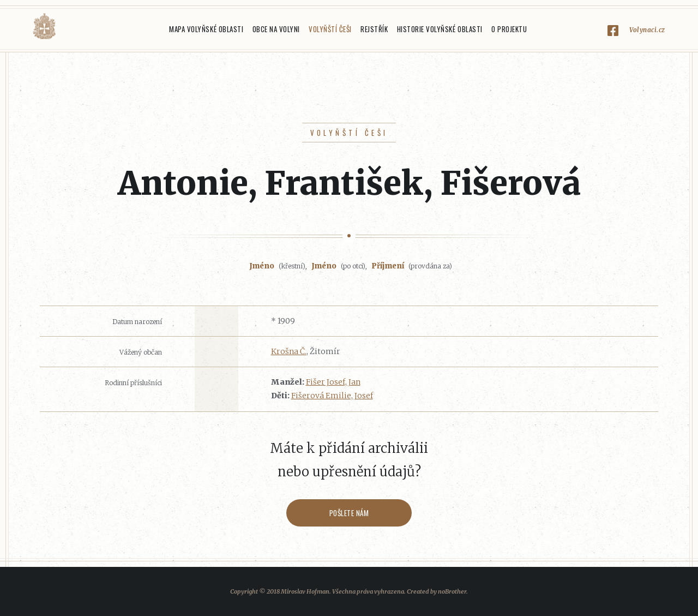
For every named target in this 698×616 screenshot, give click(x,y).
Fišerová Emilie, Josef (332, 396)
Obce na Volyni (276, 29)
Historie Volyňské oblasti (440, 29)
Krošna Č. (289, 351)
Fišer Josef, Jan (333, 382)
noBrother (452, 591)
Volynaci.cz (647, 30)
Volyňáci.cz (44, 26)
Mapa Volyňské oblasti (206, 29)
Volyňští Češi (330, 29)
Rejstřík (374, 29)
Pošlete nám (349, 513)
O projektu (509, 29)
